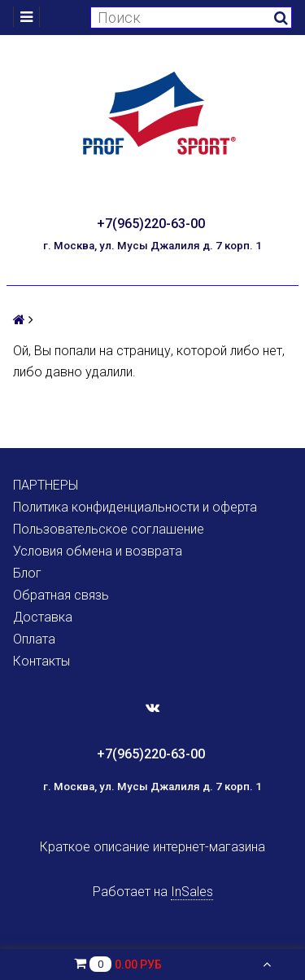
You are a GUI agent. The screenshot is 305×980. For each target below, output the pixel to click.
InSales (192, 892)
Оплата (34, 639)
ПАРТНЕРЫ (46, 485)
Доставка (43, 617)
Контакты (41, 661)
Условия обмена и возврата (98, 551)
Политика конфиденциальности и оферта (135, 507)
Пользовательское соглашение (109, 529)
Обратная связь (61, 595)
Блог (27, 573)
